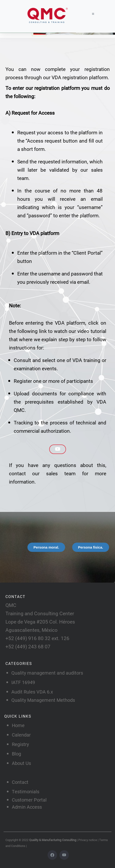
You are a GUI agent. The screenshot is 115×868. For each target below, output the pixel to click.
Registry (20, 744)
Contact (20, 782)
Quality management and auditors (47, 673)
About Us (21, 763)
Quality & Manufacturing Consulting (53, 840)
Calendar (21, 735)
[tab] (46, 547)
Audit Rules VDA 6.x (32, 692)
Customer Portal (29, 800)
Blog (16, 754)
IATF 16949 (23, 682)
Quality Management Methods (43, 700)
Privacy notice (88, 840)
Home (18, 725)
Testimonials (26, 791)
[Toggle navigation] (92, 14)
